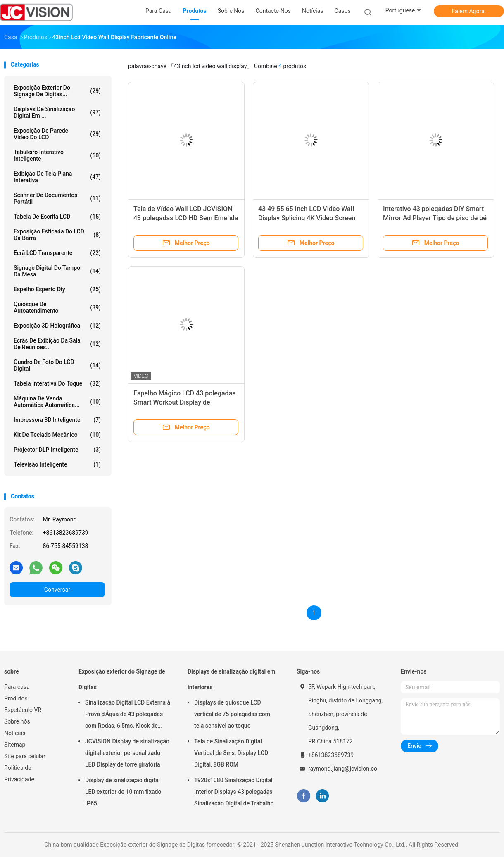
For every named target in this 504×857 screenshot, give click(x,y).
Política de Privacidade (19, 774)
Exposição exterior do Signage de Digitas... (57, 91)
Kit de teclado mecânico (57, 435)
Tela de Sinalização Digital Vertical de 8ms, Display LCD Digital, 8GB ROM (231, 753)
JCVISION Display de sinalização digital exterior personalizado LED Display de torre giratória (127, 753)
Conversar (57, 590)
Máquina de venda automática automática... (57, 402)
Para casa (17, 687)
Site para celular (25, 756)
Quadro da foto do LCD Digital (57, 365)
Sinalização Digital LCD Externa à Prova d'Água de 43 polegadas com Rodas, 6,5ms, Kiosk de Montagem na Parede (128, 715)
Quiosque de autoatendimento (57, 307)
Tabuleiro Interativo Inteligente (57, 155)
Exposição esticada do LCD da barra (57, 235)
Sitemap (15, 745)
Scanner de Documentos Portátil (57, 198)
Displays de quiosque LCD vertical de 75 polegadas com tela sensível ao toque (232, 714)
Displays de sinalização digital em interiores (231, 679)
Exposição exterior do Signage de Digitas (122, 679)
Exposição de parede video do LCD (57, 134)
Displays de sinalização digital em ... (57, 112)
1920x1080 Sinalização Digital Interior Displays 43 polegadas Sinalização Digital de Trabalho (234, 792)
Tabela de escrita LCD (57, 217)
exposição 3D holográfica (57, 326)
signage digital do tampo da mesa (57, 271)
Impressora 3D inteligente (57, 420)
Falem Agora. (469, 11)
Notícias (15, 733)
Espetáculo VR (23, 710)
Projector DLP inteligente (57, 450)
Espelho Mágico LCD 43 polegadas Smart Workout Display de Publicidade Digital (185, 402)
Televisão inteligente (57, 464)
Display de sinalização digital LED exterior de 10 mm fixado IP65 (123, 792)
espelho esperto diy (57, 289)
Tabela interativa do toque (57, 383)
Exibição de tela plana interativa (57, 177)
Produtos (16, 698)
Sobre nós (17, 721)
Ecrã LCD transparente (57, 253)
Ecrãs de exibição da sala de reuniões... (57, 344)
